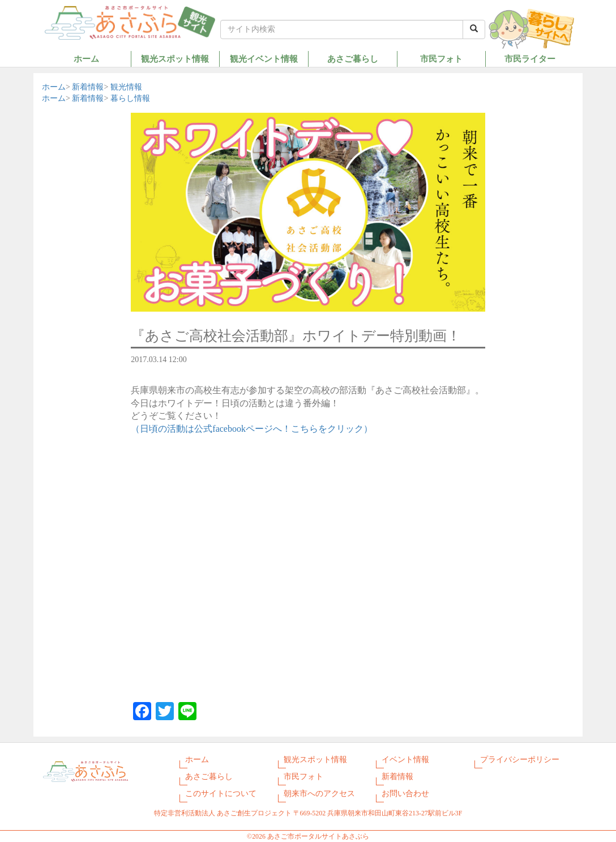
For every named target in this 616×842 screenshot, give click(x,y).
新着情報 (88, 87)
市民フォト (441, 59)
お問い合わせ (405, 794)
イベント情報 (405, 760)
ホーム (86, 59)
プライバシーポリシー (520, 760)
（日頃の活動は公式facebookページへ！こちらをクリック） (252, 429)
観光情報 (126, 87)
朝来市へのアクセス (319, 794)
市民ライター (530, 59)
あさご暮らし (353, 59)
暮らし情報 (130, 98)
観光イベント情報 (264, 59)
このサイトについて (221, 794)
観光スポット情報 (175, 59)
